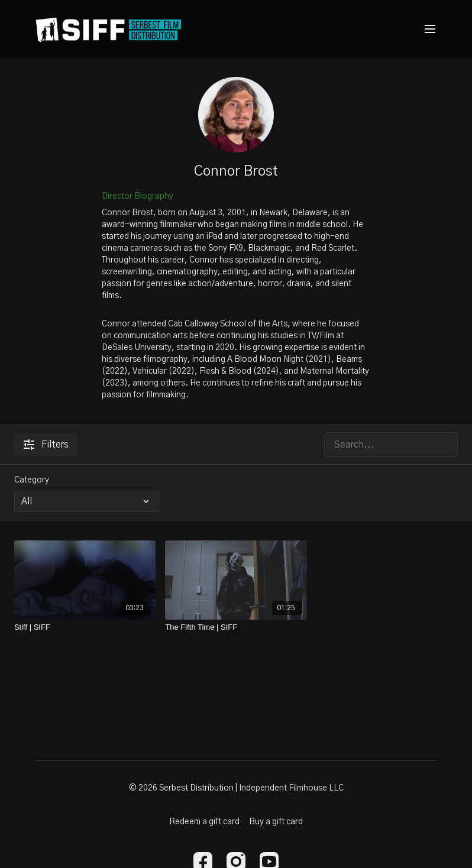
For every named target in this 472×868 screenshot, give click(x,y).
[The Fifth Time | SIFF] (236, 627)
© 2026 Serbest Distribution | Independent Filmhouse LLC (236, 788)
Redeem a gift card (204, 822)
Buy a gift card (276, 822)
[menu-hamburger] (430, 29)
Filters (46, 445)
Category (32, 480)
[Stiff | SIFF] (85, 627)
